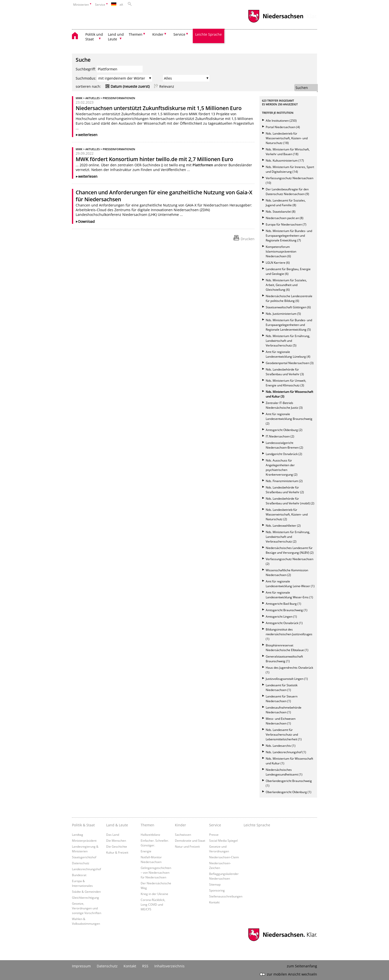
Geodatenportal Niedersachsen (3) (290, 363)
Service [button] (179, 34)
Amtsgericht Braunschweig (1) (287, 610)
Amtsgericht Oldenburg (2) (284, 430)
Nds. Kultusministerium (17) (285, 160)
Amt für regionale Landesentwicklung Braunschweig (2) (289, 419)
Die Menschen (116, 840)
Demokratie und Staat (190, 840)
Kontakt (214, 902)
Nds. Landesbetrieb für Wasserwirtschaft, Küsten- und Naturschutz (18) (287, 138)
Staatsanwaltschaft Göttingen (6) (288, 307)
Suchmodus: (86, 78)
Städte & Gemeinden (86, 892)
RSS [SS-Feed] (145, 966)
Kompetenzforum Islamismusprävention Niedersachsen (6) (281, 251)
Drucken (248, 239)
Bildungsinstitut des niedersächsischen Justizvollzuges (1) (289, 634)
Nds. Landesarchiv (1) (281, 746)
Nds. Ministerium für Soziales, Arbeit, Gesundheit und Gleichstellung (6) (286, 285)
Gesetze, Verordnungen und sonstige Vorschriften (87, 908)
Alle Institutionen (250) (281, 121)
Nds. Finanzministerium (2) (284, 481)
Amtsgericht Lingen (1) (281, 617)
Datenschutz (81, 863)
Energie (146, 851)
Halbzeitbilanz (150, 835)
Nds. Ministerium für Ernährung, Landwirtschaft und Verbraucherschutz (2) (288, 537)
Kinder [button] (158, 34)
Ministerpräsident (84, 840)
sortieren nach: (88, 86)
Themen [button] (136, 34)
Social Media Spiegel (223, 840)
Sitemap (215, 884)
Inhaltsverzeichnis (169, 966)
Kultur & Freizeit (117, 852)
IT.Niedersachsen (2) (280, 436)
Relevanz (167, 86)
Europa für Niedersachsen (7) (286, 224)
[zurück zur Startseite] (77, 36)
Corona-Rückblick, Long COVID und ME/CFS (153, 904)
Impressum (81, 966)
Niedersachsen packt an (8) (285, 218)
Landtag (78, 835)
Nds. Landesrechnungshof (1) (286, 752)
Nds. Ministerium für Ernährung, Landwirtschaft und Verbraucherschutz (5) (288, 341)
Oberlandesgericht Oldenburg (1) (289, 792)
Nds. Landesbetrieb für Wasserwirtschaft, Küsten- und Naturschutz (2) (287, 514)
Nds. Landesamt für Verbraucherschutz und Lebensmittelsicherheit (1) (284, 735)
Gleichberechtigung (85, 897)
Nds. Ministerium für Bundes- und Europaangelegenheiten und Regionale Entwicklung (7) (289, 236)
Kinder (180, 825)
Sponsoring (217, 890)
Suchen (302, 88)
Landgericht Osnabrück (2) (284, 454)
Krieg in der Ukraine (154, 894)
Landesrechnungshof (86, 869)
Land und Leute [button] (116, 37)
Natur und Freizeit (187, 846)
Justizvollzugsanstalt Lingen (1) (287, 679)
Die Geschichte (117, 846)
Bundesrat (79, 875)
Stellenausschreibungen (226, 896)
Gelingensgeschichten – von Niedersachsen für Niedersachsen (156, 872)
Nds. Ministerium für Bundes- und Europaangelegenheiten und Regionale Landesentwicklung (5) (289, 325)
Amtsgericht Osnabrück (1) (284, 623)
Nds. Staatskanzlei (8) (281, 212)
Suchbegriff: (86, 69)
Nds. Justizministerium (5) (283, 314)
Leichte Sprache (209, 34)
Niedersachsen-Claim (224, 857)
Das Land (113, 835)
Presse (214, 835)
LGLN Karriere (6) (278, 263)
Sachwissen (183, 835)
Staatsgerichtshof (84, 857)
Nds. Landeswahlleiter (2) (283, 526)
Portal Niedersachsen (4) (283, 127)
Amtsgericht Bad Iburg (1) (283, 604)
